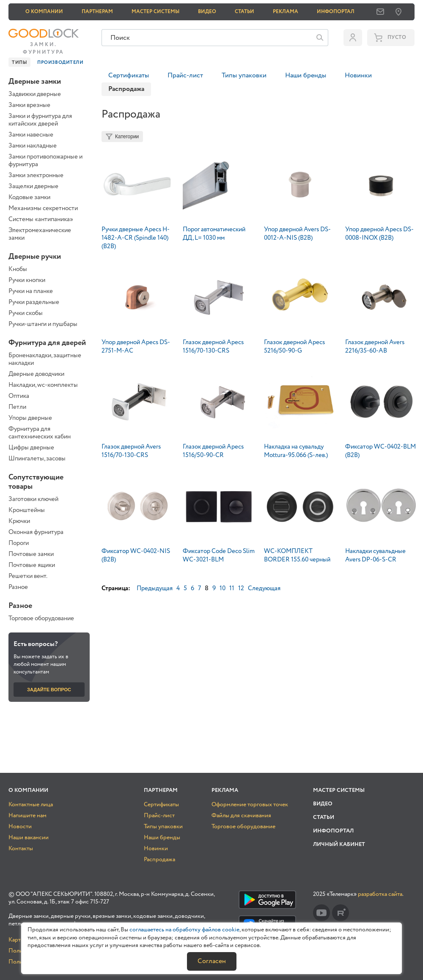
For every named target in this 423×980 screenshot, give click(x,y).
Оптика (19, 396)
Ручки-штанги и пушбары (43, 324)
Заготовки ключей (33, 499)
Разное (18, 587)
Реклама (286, 12)
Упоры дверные (30, 418)
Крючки (19, 521)
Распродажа (159, 860)
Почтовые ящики (32, 565)
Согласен (212, 961)
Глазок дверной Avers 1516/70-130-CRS (131, 451)
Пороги (19, 543)
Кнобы (18, 269)
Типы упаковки (244, 75)
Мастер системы (155, 12)
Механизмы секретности (43, 208)
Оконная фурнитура (36, 532)
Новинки (358, 75)
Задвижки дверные (35, 94)
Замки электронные (36, 175)
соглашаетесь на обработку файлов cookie (184, 930)
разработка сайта (380, 894)
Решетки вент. (28, 576)
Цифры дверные (31, 448)
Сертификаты (129, 75)
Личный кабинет (339, 844)
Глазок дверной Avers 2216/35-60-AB (375, 347)
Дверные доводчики (36, 374)
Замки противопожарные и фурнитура (45, 161)
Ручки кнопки (27, 280)
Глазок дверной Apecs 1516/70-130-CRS (213, 347)
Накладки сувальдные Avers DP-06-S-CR (375, 556)
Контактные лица (31, 805)
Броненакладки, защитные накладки (45, 359)
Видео (207, 12)
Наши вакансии (29, 838)
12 (241, 589)
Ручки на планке (31, 291)
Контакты (21, 849)
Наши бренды (306, 75)
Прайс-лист (185, 75)
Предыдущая (155, 589)
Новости (20, 827)
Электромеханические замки (40, 234)
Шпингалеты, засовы (37, 459)
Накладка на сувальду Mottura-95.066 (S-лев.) (296, 451)
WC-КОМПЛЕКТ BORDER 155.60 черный (297, 556)
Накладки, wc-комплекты (43, 385)
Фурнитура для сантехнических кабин (40, 433)
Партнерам (97, 12)
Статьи (244, 12)
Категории (127, 137)
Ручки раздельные (34, 302)
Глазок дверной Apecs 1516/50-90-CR (213, 451)
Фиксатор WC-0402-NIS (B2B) (136, 556)
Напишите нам (27, 816)
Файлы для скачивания (241, 816)
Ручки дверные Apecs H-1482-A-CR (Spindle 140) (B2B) (136, 238)
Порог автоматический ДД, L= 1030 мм (214, 234)
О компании (44, 12)
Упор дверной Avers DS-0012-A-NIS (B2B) (297, 234)
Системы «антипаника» (41, 219)
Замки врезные (29, 105)
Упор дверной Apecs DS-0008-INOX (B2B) (379, 234)
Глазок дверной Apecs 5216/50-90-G (294, 347)
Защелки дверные (33, 186)
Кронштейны (27, 510)
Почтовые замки (31, 554)
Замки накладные (33, 146)
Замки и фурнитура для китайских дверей (40, 120)
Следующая (264, 589)
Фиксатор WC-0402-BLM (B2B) (380, 451)
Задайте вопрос (49, 690)
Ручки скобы (26, 313)
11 (232, 589)
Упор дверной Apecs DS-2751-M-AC (136, 347)
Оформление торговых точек (250, 805)
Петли (17, 407)
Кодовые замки (29, 197)
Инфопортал (336, 12)
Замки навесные (31, 135)
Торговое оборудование (41, 619)
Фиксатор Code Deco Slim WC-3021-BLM (219, 556)
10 (222, 589)
